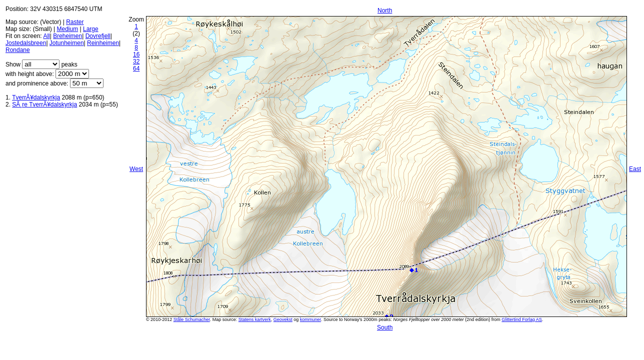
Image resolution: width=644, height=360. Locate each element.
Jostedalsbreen (26, 43)
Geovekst (283, 319)
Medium (67, 29)
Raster (75, 22)
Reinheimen (103, 43)
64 (136, 68)
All (46, 36)
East (635, 169)
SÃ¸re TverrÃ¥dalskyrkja (44, 104)
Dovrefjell (98, 36)
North (385, 10)
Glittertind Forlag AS (522, 319)
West (136, 169)
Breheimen (67, 36)
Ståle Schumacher (192, 319)
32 (136, 61)
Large (91, 29)
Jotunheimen (67, 43)
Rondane (18, 50)
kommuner (310, 319)
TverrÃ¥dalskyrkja (36, 97)
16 (136, 54)
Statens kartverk (255, 319)
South (385, 327)
